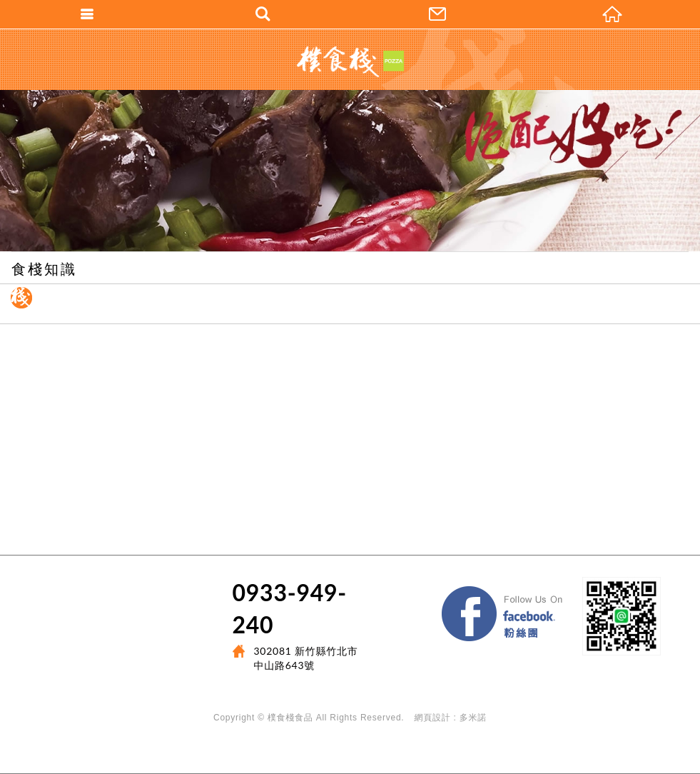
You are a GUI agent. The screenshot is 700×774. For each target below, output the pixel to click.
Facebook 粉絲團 (572, 590)
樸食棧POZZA (350, 61)
